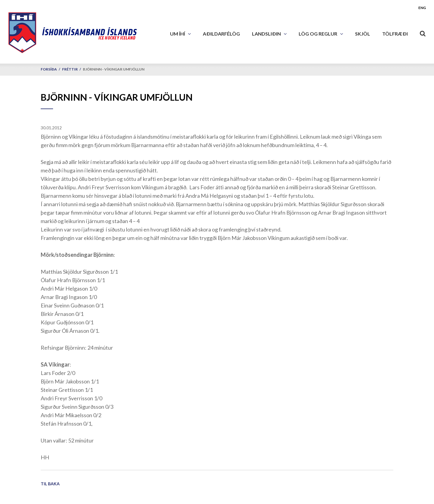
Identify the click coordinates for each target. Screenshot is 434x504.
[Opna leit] (423, 32)
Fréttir (70, 69)
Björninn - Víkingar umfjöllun (114, 69)
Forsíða (49, 69)
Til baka (50, 484)
